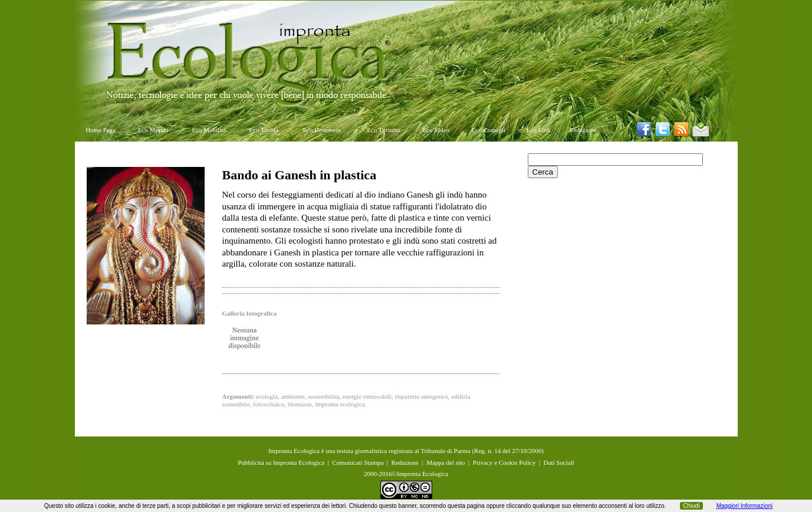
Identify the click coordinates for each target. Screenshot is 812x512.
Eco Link (539, 130)
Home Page (101, 130)
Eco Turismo (384, 130)
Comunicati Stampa (358, 462)
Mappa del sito (446, 462)
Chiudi (691, 506)
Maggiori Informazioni (745, 506)
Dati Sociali (559, 462)
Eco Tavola (263, 130)
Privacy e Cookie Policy (504, 462)
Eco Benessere (322, 130)
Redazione (583, 130)
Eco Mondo (153, 130)
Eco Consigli (489, 130)
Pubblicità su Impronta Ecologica (281, 462)
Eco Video (436, 130)
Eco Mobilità (209, 130)
